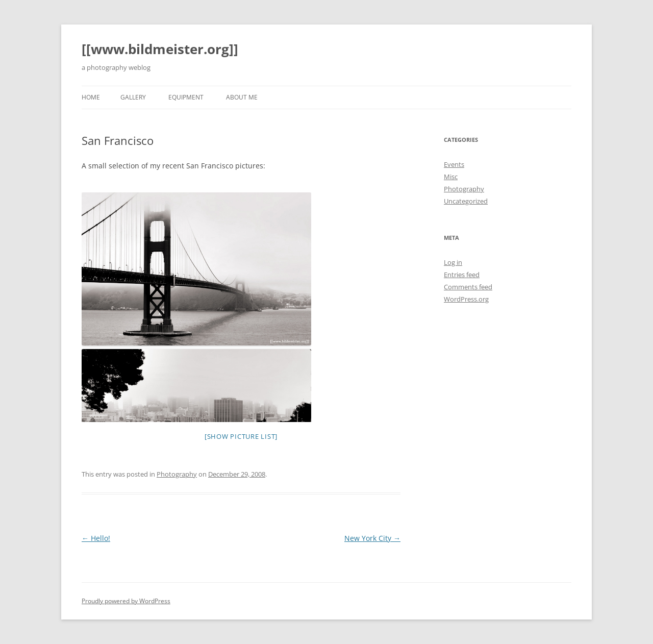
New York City (372, 538)
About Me (242, 97)
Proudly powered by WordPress (126, 601)
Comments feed (468, 287)
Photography (177, 474)
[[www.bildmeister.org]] (160, 49)
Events (454, 164)
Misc (451, 177)
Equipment (186, 97)
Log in (453, 262)
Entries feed (462, 275)
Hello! (96, 538)
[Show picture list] (241, 436)
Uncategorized (466, 201)
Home (91, 97)
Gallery (133, 97)
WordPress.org (466, 299)
